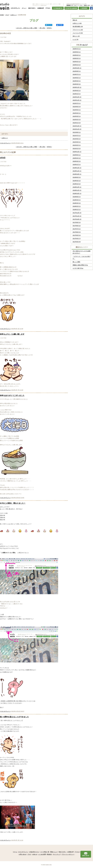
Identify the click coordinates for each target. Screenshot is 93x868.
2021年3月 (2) (77, 142)
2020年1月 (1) (77, 165)
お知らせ (35, 854)
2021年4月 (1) (77, 139)
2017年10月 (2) (77, 219)
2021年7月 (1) (77, 136)
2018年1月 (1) (77, 210)
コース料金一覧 (45, 852)
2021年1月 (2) (77, 148)
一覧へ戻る (42, 28)
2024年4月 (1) (77, 81)
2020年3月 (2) (77, 161)
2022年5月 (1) (77, 110)
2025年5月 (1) (77, 52)
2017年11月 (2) (77, 216)
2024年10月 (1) (77, 68)
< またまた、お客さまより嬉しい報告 (26, 28)
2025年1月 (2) (77, 65)
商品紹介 (49, 854)
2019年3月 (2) (77, 181)
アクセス (77, 852)
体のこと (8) (76, 36)
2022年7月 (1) (77, 103)
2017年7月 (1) (77, 229)
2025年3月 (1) (77, 58)
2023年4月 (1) (77, 91)
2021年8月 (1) (77, 132)
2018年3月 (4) (77, 203)
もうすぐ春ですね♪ (78, 268)
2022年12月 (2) (77, 97)
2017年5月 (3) (77, 235)
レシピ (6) (76, 39)
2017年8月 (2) (77, 226)
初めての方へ (62, 852)
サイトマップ (57, 854)
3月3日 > (49, 28)
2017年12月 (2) (77, 213)
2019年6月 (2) (77, 177)
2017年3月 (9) (77, 242)
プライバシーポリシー (68, 854)
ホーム (15, 852)
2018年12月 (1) (77, 187)
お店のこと (14, 15)
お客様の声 (70, 852)
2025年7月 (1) (77, 49)
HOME (2, 15)
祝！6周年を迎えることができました (14, 717)
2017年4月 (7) (77, 238)
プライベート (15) (78, 30)
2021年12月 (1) (77, 126)
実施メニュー (54, 852)
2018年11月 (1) (77, 190)
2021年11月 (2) (77, 129)
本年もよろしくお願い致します (12, 334)
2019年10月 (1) (77, 174)
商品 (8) (75, 20)
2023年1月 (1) (77, 94)
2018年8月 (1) (77, 197)
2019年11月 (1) (77, 171)
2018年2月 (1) (77, 206)
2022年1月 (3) (77, 123)
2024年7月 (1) (77, 74)
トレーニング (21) (78, 33)
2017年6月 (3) (77, 232)
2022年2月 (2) (77, 120)
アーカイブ (84, 45)
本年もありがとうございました (12, 396)
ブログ (7, 15)
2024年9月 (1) (77, 71)
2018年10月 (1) (77, 193)
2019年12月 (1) (77, 168)
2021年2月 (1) (77, 145)
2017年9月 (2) (77, 222)
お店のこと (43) (77, 23)
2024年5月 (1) (77, 78)
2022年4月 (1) (77, 113)
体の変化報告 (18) (78, 26)
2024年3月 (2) (77, 84)
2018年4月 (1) (77, 200)
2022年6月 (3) (77, 107)
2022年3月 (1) (77, 116)
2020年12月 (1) (77, 152)
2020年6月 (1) (77, 155)
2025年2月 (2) (77, 62)
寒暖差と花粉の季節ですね (80, 265)
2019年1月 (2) (77, 184)
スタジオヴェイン (5, 143)
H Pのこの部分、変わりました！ (13, 503)
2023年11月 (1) (77, 87)
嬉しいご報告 (76, 262)
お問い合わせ (23, 854)
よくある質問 (42, 854)
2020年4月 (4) (77, 158)
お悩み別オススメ (34, 852)
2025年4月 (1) (77, 55)
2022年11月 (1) (77, 100)
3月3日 (3, 158)
